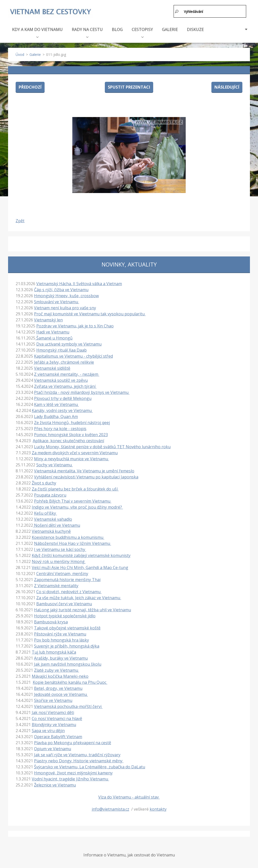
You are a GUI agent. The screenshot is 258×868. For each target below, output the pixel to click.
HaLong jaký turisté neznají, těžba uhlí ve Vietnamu (83, 610)
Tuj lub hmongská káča (54, 652)
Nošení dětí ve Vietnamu (57, 525)
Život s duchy (44, 483)
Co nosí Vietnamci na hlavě (57, 719)
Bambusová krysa (51, 622)
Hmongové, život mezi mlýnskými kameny (73, 773)
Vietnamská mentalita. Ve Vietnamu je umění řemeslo (84, 471)
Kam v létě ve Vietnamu (56, 404)
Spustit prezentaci (129, 87)
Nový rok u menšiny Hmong (59, 561)
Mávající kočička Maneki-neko (60, 676)
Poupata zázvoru (50, 495)
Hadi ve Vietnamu (53, 332)
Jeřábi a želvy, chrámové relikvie (64, 362)
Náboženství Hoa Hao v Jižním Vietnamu (73, 543)
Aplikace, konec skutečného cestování (68, 441)
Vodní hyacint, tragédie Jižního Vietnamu (70, 779)
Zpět (20, 221)
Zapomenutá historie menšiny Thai (67, 580)
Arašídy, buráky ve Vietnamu (61, 658)
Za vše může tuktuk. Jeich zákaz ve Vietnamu (79, 598)
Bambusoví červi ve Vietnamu (64, 604)
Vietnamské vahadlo (53, 519)
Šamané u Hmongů (54, 338)
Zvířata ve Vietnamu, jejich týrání (65, 386)
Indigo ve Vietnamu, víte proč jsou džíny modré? (77, 507)
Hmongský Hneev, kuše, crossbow (66, 296)
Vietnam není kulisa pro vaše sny (65, 308)
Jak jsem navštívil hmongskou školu (68, 664)
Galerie (35, 54)
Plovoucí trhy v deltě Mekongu (63, 398)
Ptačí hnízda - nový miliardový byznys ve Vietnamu (82, 392)
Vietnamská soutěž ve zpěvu (61, 380)
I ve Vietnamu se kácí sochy (60, 549)
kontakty (158, 809)
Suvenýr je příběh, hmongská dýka (67, 646)
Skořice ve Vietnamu (53, 700)
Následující (227, 87)
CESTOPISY (142, 32)
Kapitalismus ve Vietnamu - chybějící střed (73, 356)
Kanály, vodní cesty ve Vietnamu (62, 410)
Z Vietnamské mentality (56, 586)
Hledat (177, 11)
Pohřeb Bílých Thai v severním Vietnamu (73, 501)
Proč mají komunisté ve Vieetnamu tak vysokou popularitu (90, 314)
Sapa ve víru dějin (48, 731)
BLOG (117, 29)
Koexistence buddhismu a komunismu (68, 537)
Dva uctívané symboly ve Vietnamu (69, 344)
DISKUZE (195, 29)
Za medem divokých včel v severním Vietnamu (75, 453)
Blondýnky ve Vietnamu (54, 725)
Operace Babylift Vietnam (58, 737)
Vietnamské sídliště (52, 368)
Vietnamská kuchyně (51, 531)
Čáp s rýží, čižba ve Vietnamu (61, 290)
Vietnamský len (48, 320)
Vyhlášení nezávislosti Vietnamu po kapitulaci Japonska (86, 477)
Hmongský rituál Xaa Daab (61, 350)
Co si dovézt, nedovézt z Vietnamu (69, 592)
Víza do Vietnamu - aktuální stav (129, 797)
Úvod (20, 54)
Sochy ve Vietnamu (55, 465)
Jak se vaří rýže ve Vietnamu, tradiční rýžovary (77, 755)
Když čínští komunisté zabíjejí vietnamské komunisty (81, 555)
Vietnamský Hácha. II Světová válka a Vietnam (79, 284)
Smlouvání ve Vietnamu (57, 302)
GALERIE (170, 29)
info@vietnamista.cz (110, 809)
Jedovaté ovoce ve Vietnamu (61, 694)
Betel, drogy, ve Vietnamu (58, 688)
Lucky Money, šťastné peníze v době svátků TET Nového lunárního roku (102, 447)
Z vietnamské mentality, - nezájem (67, 374)
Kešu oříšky (45, 513)
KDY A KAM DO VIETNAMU (37, 32)
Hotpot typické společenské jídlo (65, 616)
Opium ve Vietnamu (53, 749)
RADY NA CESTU (87, 32)
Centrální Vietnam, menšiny (62, 574)
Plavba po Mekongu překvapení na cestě (73, 743)
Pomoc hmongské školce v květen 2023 (71, 435)
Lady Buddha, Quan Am (56, 417)
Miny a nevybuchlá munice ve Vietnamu (72, 459)
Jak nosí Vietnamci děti (53, 712)
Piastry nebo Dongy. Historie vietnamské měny (79, 761)
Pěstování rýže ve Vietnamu (60, 634)
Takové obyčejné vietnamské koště (67, 628)
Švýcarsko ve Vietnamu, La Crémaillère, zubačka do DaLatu (90, 767)
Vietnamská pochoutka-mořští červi (68, 706)
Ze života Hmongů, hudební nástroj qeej (72, 423)
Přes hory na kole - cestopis (60, 429)
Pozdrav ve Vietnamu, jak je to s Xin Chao (75, 326)
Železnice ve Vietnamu (55, 785)
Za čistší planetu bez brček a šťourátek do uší (75, 489)
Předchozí (30, 87)
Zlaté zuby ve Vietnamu (57, 670)
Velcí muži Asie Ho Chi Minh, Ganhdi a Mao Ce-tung (80, 568)
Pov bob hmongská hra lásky (61, 640)
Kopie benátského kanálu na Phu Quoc (70, 682)
